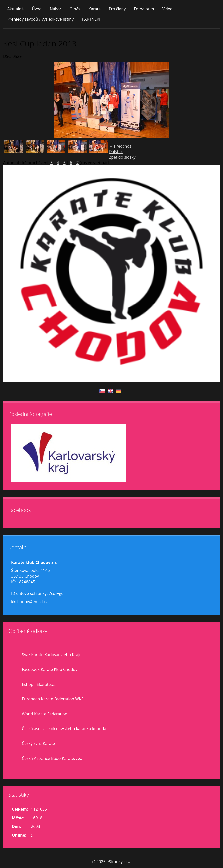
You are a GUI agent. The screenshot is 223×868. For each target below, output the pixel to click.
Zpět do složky (122, 157)
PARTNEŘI (91, 19)
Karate (94, 9)
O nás (75, 9)
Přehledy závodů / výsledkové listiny (40, 19)
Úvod (37, 9)
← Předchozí (121, 146)
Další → (116, 152)
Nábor (56, 9)
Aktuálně (15, 9)
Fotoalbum (144, 9)
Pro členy (117, 9)
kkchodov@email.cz (29, 602)
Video (167, 9)
